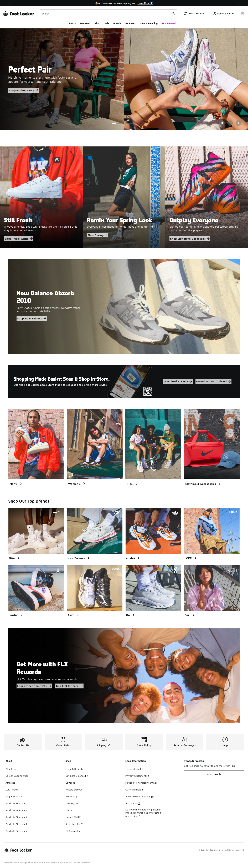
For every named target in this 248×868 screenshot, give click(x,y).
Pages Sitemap (14, 796)
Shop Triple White (19, 239)
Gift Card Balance (76, 776)
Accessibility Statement (139, 796)
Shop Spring (98, 235)
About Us (11, 769)
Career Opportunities (17, 776)
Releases (131, 23)
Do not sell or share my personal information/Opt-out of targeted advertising (143, 813)
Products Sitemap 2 (16, 810)
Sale (107, 23)
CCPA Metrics (134, 790)
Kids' (97, 23)
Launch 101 (73, 817)
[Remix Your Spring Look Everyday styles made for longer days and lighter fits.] (124, 197)
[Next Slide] (238, 123)
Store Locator (74, 824)
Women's (85, 23)
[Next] (238, 3)
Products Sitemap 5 (16, 831)
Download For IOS (178, 381)
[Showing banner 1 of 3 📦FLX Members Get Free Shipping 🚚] (124, 3)
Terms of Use (134, 769)
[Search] (108, 13)
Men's (73, 23)
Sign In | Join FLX (224, 13)
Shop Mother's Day (24, 90)
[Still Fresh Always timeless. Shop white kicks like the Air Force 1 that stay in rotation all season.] (41, 197)
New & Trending (149, 23)
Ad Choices (133, 803)
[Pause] (222, 123)
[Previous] (10, 3)
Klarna (69, 810)
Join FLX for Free (69, 686)
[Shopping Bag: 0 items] (242, 13)
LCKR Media (12, 790)
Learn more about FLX (34, 686)
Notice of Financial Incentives (141, 783)
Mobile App (71, 796)
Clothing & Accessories (203, 484)
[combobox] (108, 13)
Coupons (70, 783)
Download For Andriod (213, 381)
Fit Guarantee (73, 831)
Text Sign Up (72, 803)
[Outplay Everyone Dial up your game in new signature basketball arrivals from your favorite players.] (207, 197)
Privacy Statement (137, 776)
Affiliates (10, 783)
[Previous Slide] (230, 123)
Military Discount (74, 790)
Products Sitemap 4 (16, 824)
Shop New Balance (32, 318)
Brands (117, 23)
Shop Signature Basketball (190, 239)
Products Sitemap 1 (16, 803)
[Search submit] (173, 13)
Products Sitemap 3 (16, 817)
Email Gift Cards (74, 769)
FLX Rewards (169, 23)
